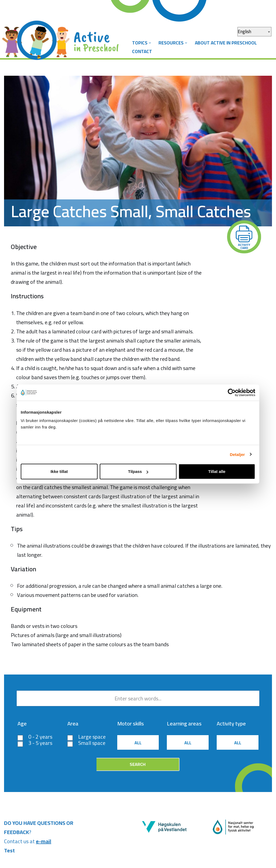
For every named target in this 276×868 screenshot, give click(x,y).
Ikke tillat (59, 471)
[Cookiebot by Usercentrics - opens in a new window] (232, 392)
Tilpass (138, 471)
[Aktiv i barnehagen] (63, 36)
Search (138, 764)
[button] (150, 43)
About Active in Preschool (226, 43)
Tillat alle (217, 471)
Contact (142, 51)
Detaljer (237, 454)
